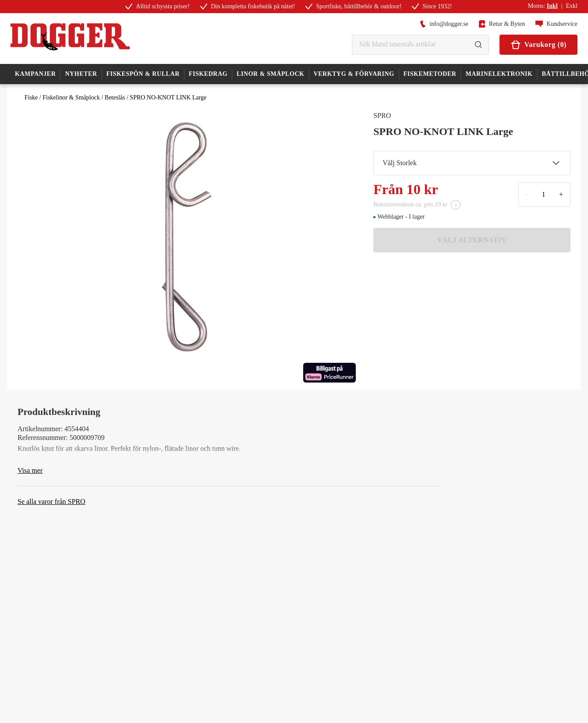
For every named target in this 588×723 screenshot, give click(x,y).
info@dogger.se (444, 24)
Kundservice (556, 24)
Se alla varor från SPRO (51, 501)
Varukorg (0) (538, 45)
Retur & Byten (502, 24)
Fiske (31, 97)
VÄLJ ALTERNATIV (472, 240)
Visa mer (30, 470)
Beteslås (115, 97)
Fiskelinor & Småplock (71, 97)
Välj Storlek (471, 163)
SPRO (382, 115)
